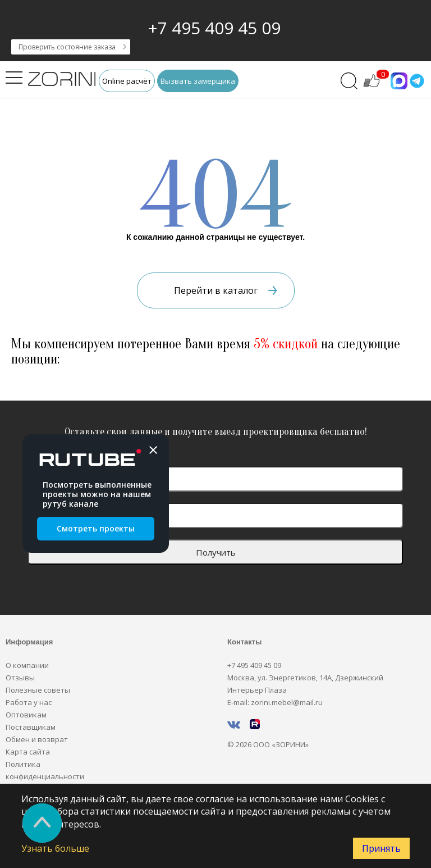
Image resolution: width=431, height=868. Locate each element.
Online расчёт (127, 81)
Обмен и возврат (37, 739)
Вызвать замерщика (198, 81)
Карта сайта (28, 752)
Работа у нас (29, 702)
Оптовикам (26, 715)
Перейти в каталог (226, 290)
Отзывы (20, 678)
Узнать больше (55, 848)
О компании (27, 665)
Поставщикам (31, 727)
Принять (381, 848)
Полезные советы (38, 690)
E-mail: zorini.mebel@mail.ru (275, 702)
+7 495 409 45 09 (214, 28)
